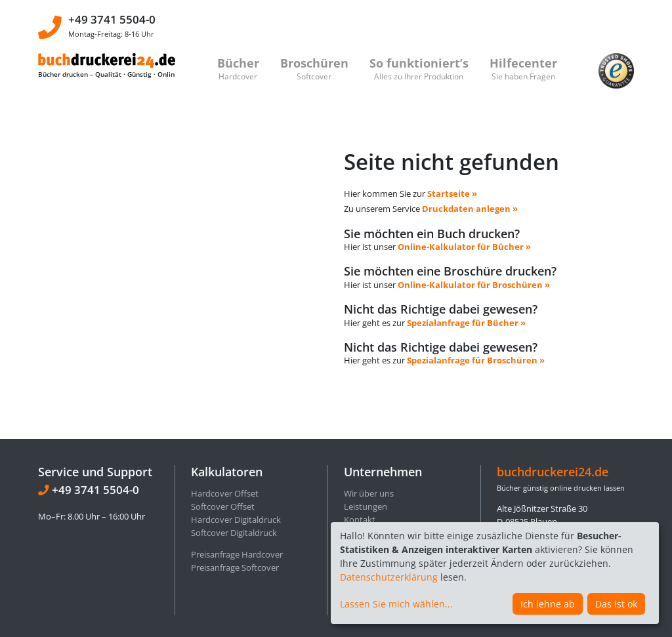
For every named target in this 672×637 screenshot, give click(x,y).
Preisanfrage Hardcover (237, 485)
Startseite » (452, 159)
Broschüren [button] (314, 68)
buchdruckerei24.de (553, 402)
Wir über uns (369, 424)
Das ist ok (616, 604)
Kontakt (360, 451)
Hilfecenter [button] (523, 68)
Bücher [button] (238, 68)
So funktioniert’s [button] (419, 68)
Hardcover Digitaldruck (236, 451)
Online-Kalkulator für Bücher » (464, 212)
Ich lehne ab (548, 604)
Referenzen (366, 503)
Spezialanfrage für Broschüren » (476, 326)
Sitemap (360, 516)
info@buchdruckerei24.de (575, 518)
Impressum (366, 476)
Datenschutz (368, 464)
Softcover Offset (223, 438)
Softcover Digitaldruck (234, 464)
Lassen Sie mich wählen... (396, 604)
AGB (352, 489)
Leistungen (366, 438)
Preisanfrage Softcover (235, 498)
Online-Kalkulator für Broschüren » (474, 250)
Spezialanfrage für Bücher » (466, 288)
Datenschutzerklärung (389, 577)
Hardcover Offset (225, 424)
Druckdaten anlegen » (470, 175)
